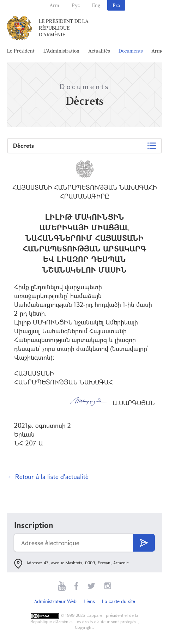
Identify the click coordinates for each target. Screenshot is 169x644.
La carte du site (119, 601)
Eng (96, 5)
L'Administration (61, 51)
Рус (76, 5)
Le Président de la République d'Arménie (64, 28)
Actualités (99, 51)
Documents (131, 51)
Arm (54, 5)
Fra (116, 5)
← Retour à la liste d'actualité (48, 476)
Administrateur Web (55, 601)
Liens (89, 601)
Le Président (21, 51)
